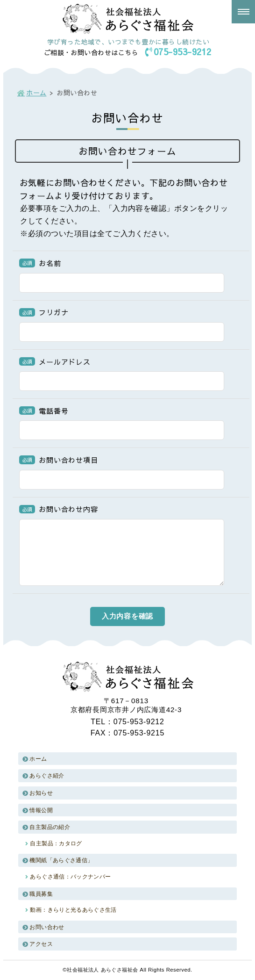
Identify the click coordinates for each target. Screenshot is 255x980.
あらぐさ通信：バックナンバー (70, 877)
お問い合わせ (47, 927)
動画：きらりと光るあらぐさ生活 (73, 910)
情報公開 (41, 810)
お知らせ (41, 793)
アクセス (41, 944)
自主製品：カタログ (56, 843)
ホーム (36, 93)
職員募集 (41, 894)
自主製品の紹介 (50, 827)
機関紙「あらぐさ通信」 (61, 860)
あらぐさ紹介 (47, 776)
